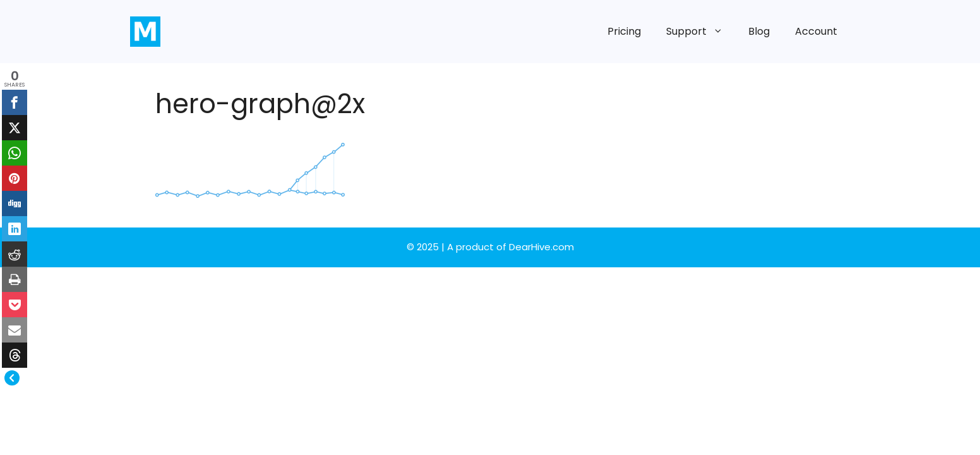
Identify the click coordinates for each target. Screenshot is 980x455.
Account (816, 31)
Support (701, 32)
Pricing (624, 31)
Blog (759, 31)
